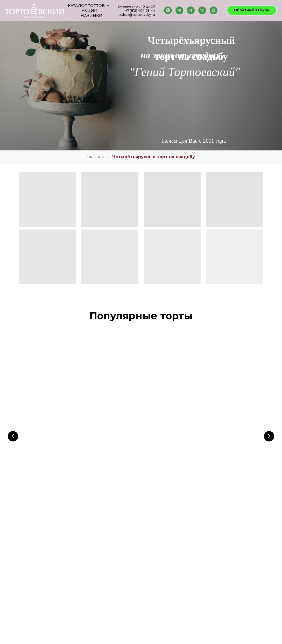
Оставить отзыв (131, 569)
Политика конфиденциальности (174, 576)
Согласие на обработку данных (173, 569)
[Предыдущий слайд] (13, 402)
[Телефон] (202, 10)
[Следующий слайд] (269, 402)
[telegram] (191, 10)
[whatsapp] (168, 10)
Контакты (157, 557)
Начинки (91, 15)
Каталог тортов (87, 6)
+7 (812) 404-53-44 (140, 10)
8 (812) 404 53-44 (38, 602)
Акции (90, 11)
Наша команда (161, 551)
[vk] (179, 10)
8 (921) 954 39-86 (37, 620)
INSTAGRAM (207, 565)
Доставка (157, 588)
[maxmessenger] (214, 10)
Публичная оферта (164, 582)
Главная (96, 157)
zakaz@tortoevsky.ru (137, 15)
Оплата (156, 563)
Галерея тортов (131, 557)
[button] (252, 10)
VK (200, 559)
